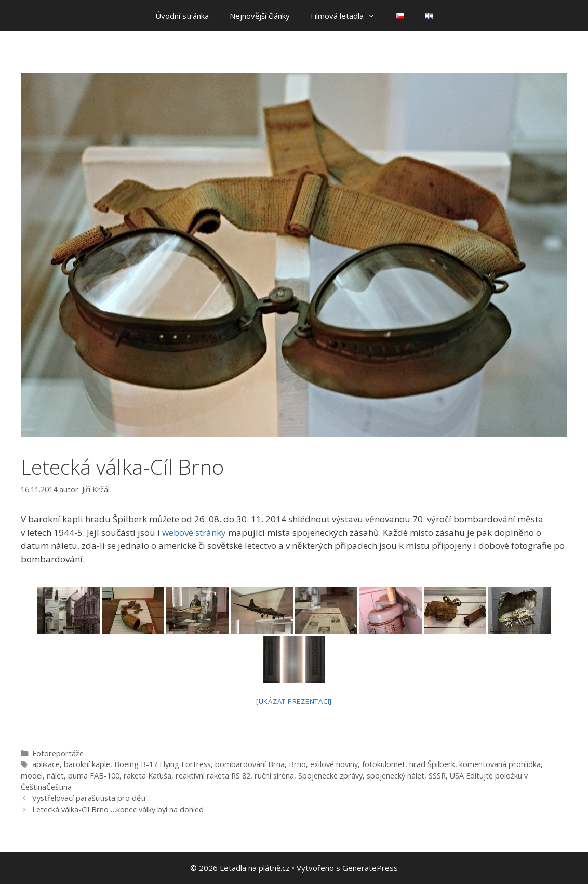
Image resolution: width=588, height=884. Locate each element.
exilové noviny (334, 764)
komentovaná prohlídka (500, 764)
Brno (297, 764)
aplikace (46, 764)
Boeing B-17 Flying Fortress (163, 764)
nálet (55, 776)
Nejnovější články (260, 16)
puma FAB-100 (94, 776)
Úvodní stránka (182, 16)
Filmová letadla (348, 16)
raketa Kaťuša (148, 776)
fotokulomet (384, 764)
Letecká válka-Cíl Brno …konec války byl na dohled (118, 809)
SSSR (437, 776)
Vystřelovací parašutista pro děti (89, 798)
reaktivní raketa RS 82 (213, 776)
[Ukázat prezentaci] (294, 701)
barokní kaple (87, 764)
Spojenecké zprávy (330, 776)
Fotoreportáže (58, 753)
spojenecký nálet (396, 776)
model (32, 776)
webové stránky (194, 532)
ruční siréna (274, 776)
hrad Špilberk (432, 764)
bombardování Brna (250, 764)
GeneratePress (370, 868)
